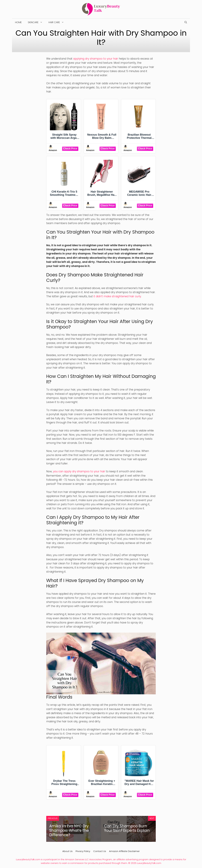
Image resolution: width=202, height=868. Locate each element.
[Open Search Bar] (186, 22)
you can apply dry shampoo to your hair (79, 471)
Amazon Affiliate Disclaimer (124, 851)
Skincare (37, 22)
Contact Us (100, 851)
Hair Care (58, 22)
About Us (67, 851)
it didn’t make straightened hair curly (117, 296)
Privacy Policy (83, 851)
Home (18, 22)
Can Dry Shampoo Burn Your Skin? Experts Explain (127, 828)
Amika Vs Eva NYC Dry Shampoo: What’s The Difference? (69, 830)
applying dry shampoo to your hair (96, 59)
